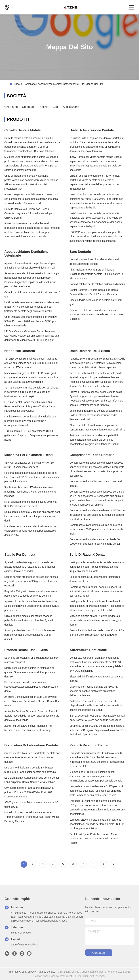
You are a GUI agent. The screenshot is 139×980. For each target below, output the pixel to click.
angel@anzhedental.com (25, 945)
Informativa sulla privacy (22, 972)
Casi (56, 107)
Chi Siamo (11, 107)
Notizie (44, 107)
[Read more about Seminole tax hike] (104, 864)
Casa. (17, 84)
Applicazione (71, 107)
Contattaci (29, 107)
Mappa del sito (47, 972)
